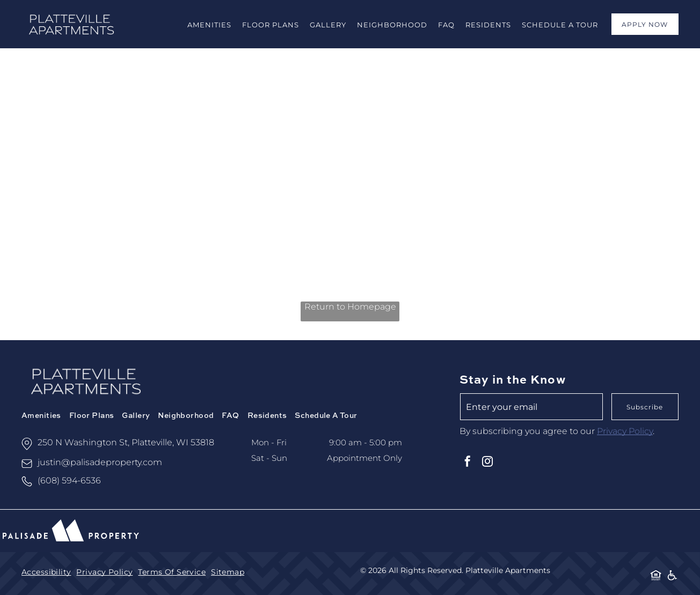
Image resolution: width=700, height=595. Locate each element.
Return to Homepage (350, 307)
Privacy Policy (625, 431)
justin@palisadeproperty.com (100, 462)
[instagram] (487, 463)
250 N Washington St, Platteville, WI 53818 (126, 442)
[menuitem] (209, 24)
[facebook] (468, 463)
